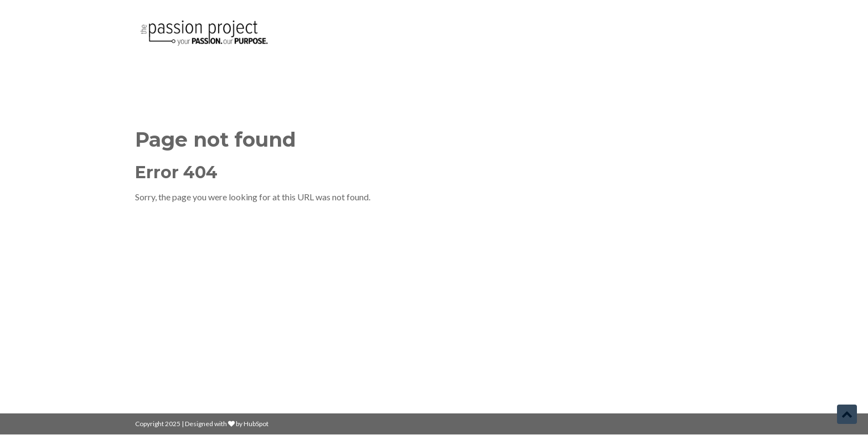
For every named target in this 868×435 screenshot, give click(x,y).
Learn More (162, 342)
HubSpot (256, 424)
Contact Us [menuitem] (466, 353)
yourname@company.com (656, 316)
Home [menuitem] (456, 297)
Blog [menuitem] (453, 316)
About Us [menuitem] (463, 335)
